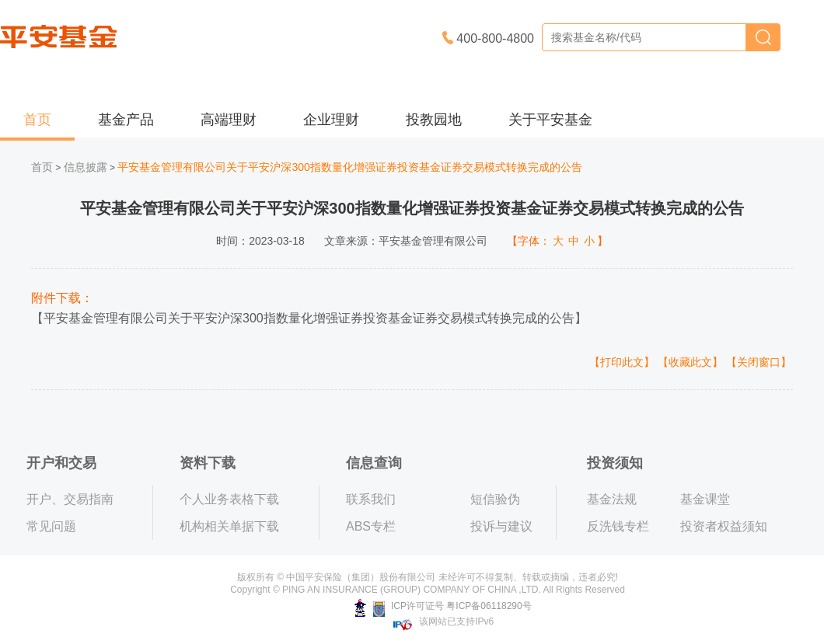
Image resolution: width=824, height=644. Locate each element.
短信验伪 (495, 499)
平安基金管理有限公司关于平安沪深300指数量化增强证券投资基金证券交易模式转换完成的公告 (309, 318)
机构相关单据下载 (229, 526)
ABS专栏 (371, 526)
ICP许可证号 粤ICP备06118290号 (443, 606)
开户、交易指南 (70, 499)
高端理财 (229, 120)
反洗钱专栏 (618, 526)
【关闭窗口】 (759, 362)
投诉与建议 (501, 526)
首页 (37, 120)
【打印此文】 (622, 362)
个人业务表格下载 (229, 499)
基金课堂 (705, 499)
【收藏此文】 (690, 362)
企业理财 (331, 120)
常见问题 (51, 526)
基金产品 (126, 120)
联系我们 (371, 499)
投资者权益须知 (724, 526)
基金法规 (612, 499)
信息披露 (86, 167)
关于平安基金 (550, 120)
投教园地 (434, 120)
